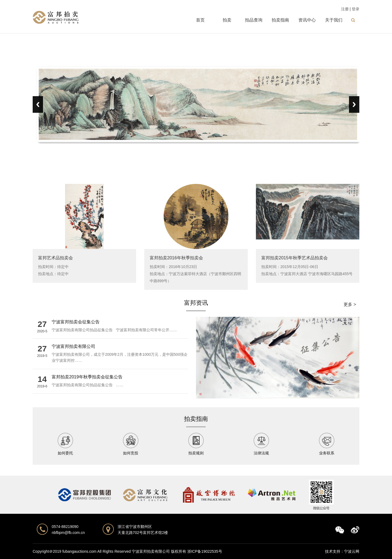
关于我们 (334, 20)
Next (354, 104)
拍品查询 (254, 20)
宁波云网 (352, 551)
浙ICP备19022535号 (205, 551)
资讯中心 (307, 20)
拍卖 (227, 20)
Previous (38, 104)
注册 (345, 9)
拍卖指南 (280, 20)
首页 (200, 20)
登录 (356, 9)
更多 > (350, 304)
